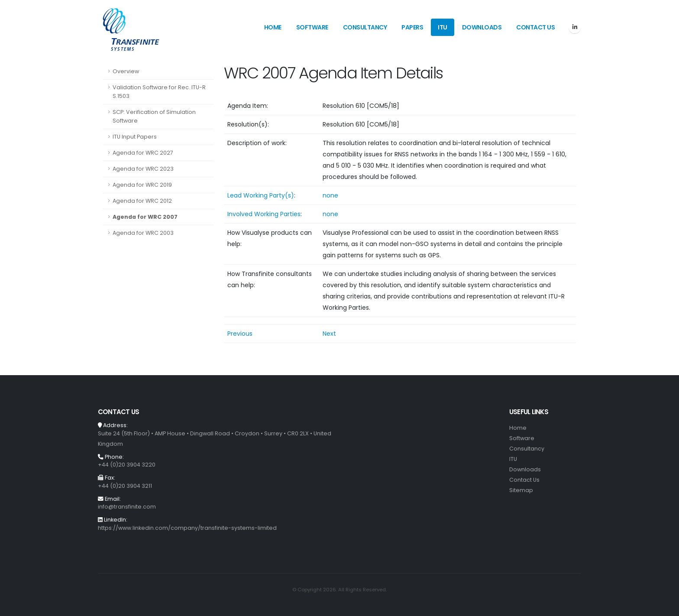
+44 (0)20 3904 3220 (127, 465)
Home (273, 27)
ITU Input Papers (135, 137)
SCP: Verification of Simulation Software (154, 116)
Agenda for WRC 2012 (142, 201)
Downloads (482, 27)
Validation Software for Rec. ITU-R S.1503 (159, 92)
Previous (240, 334)
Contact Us (535, 27)
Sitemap (521, 490)
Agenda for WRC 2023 (143, 169)
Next (329, 334)
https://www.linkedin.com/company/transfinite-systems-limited (187, 528)
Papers (412, 27)
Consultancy (365, 27)
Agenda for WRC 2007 (145, 217)
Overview (126, 71)
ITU (443, 27)
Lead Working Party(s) (261, 195)
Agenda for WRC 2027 (143, 153)
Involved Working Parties (264, 214)
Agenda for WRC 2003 (143, 233)
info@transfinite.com (127, 507)
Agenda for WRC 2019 (142, 185)
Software (312, 27)
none (330, 195)
